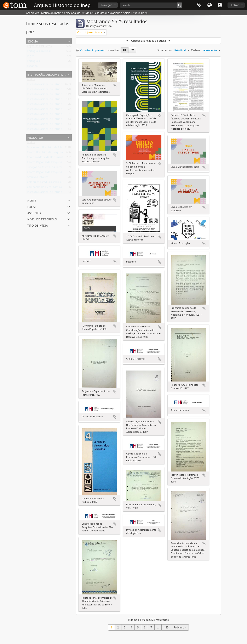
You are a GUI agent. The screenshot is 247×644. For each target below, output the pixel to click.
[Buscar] (180, 5)
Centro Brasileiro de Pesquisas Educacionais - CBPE (58, 153)
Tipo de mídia (38, 225)
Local (32, 206)
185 (166, 627)
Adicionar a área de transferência (115, 85)
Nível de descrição (42, 219)
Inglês (31, 57)
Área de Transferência (199, 5)
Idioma (209, 5)
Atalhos (220, 5)
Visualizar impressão (90, 50)
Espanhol (33, 67)
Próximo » (180, 627)
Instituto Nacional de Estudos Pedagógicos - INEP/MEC (61, 193)
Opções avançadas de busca (148, 41)
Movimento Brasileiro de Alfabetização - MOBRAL (57, 148)
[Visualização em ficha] (125, 50)
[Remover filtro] (104, 32)
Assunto (34, 213)
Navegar (107, 5)
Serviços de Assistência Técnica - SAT (49, 168)
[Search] (151, 5)
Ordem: (196, 50)
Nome (32, 200)
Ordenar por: (165, 50)
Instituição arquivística (46, 74)
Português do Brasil (39, 52)
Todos (31, 80)
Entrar (235, 5)
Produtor (35, 137)
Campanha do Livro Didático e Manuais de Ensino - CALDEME (64, 188)
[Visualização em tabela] (132, 50)
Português (33, 62)
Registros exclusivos (39, 47)
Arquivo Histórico (38, 178)
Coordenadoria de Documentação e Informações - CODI (61, 158)
